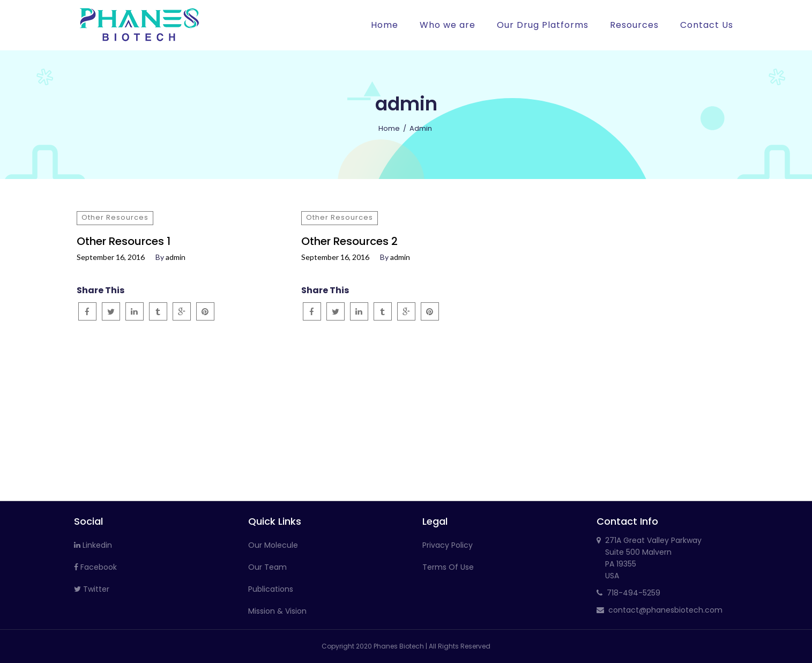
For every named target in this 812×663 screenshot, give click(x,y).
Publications (271, 589)
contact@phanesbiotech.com (665, 610)
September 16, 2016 (111, 257)
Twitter (92, 589)
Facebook (95, 567)
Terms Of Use (448, 567)
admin (176, 257)
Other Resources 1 (124, 241)
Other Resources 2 (349, 241)
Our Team (267, 567)
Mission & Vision (277, 611)
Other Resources (115, 217)
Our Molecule (273, 545)
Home (389, 128)
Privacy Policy (448, 545)
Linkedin (93, 545)
